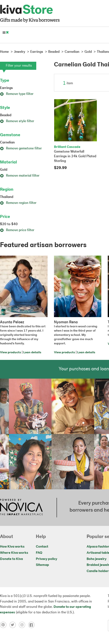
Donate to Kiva (11, 559)
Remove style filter (17, 121)
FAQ (39, 553)
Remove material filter (20, 176)
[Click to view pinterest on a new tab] (5, 625)
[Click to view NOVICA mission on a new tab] (21, 508)
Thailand (7, 197)
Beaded (6, 115)
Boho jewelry (97, 559)
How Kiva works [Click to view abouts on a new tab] (12, 547)
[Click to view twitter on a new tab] (14, 625)
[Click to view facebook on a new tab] (32, 625)
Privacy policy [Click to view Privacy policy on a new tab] (47, 559)
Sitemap (42, 565)
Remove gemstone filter (21, 149)
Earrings (6, 88)
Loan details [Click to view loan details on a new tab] (32, 353)
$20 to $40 (9, 224)
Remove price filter (17, 230)
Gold (4, 170)
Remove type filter (17, 94)
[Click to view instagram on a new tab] (23, 625)
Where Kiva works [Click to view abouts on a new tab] (14, 553)
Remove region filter (18, 203)
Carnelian (7, 143)
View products (10, 353)
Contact (42, 547)
